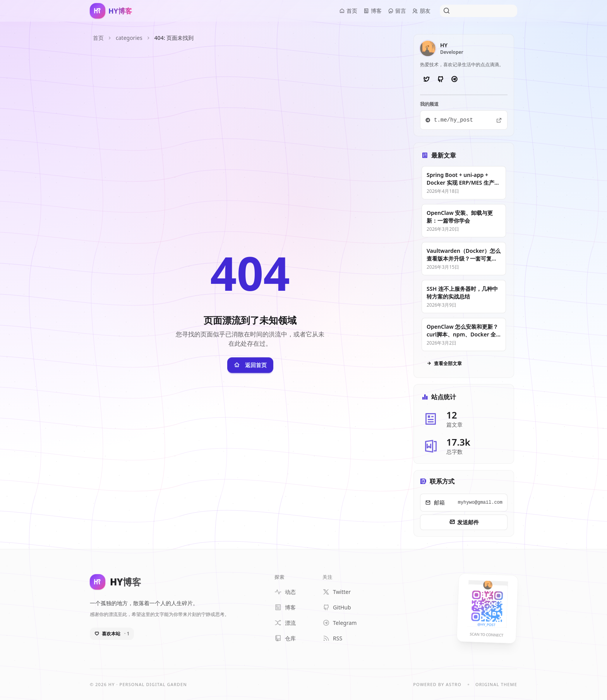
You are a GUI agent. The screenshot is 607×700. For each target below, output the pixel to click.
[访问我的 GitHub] (440, 79)
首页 (98, 38)
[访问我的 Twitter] (426, 79)
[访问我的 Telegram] (454, 79)
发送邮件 (464, 522)
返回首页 (250, 365)
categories (129, 38)
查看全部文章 (444, 364)
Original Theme (496, 684)
